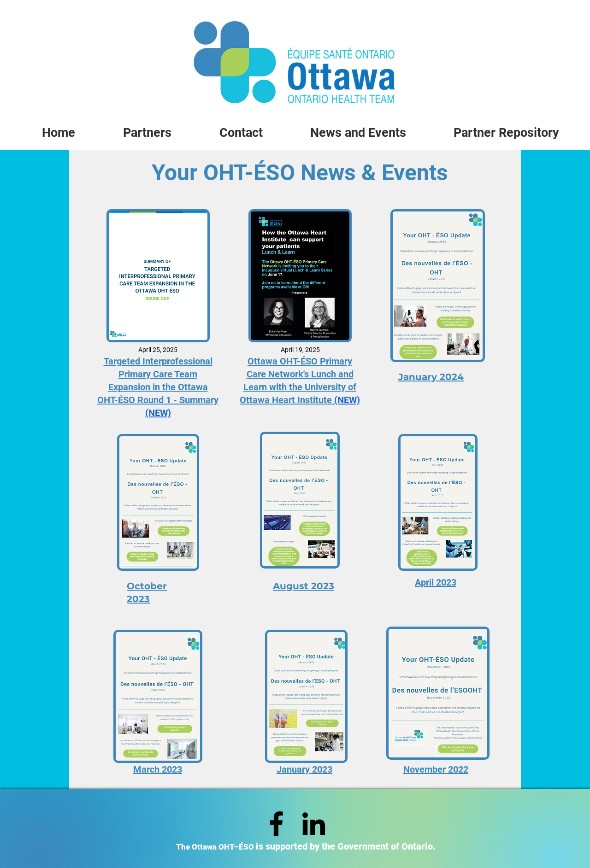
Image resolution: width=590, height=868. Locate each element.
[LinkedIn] (314, 824)
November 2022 (436, 769)
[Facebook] (276, 824)
